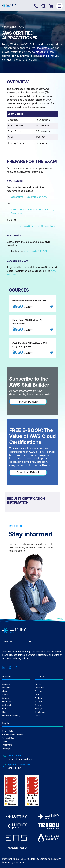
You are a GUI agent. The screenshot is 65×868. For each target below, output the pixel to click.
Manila (38, 716)
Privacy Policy (8, 731)
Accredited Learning (11, 716)
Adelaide (39, 702)
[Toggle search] (44, 6)
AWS (22, 27)
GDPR (5, 741)
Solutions (6, 688)
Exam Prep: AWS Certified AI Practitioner (34, 226)
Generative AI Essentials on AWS (29, 197)
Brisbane (39, 691)
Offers (5, 695)
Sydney (38, 684)
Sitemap (6, 748)
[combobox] (4, 642)
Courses (6, 684)
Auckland (39, 705)
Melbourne (39, 688)
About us (6, 691)
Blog (4, 712)
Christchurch (40, 712)
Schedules (7, 702)
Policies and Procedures (13, 734)
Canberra (39, 698)
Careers (6, 698)
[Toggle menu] (59, 6)
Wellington (39, 709)
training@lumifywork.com (21, 759)
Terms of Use (8, 738)
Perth (37, 695)
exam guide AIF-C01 (35, 251)
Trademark (7, 745)
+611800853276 (16, 768)
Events (5, 709)
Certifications (9, 27)
